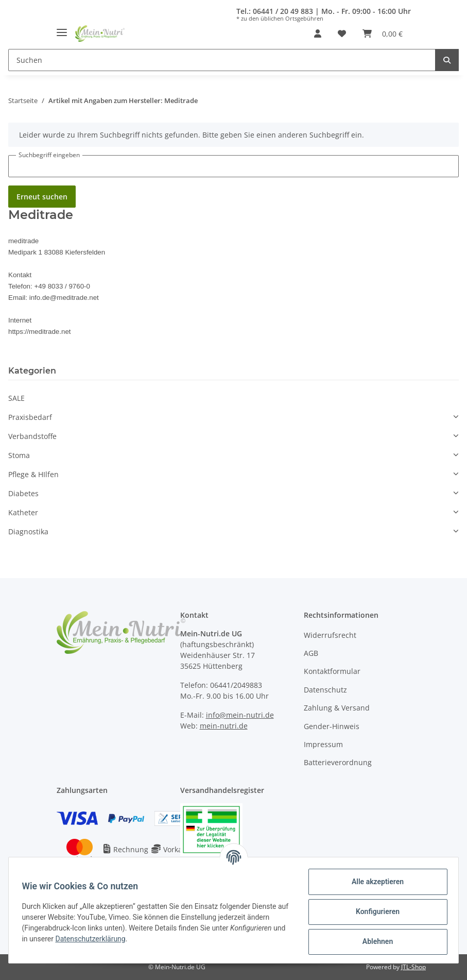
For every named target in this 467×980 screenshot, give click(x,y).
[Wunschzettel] (342, 33)
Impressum (323, 744)
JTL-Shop (413, 967)
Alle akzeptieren (374, 882)
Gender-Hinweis (332, 726)
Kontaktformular (332, 671)
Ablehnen (374, 941)
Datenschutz (325, 690)
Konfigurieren (374, 911)
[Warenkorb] (383, 33)
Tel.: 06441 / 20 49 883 (275, 11)
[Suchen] (222, 60)
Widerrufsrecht (330, 635)
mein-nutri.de (224, 726)
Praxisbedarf (30, 417)
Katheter (23, 512)
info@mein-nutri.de (240, 715)
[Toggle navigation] (62, 29)
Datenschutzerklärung (108, 939)
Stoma (19, 455)
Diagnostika (28, 531)
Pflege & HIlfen (33, 474)
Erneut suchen (42, 197)
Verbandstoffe (32, 436)
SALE (16, 398)
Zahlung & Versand (337, 708)
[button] (318, 33)
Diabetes (23, 493)
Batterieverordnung (338, 762)
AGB (311, 653)
